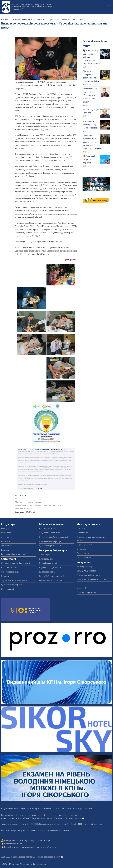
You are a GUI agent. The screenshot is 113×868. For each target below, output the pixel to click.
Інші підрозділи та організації (14, 554)
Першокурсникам (85, 545)
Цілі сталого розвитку (87, 592)
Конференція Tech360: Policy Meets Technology (90, 125)
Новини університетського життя (48, 505)
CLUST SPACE (84, 588)
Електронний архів (47, 572)
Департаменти (7, 537)
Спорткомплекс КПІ (10, 572)
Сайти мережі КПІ (47, 555)
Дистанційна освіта (48, 528)
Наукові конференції (48, 563)
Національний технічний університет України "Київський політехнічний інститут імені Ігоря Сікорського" (32, 7)
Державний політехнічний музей (15, 563)
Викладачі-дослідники (87, 571)
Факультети (6, 546)
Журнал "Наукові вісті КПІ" (51, 580)
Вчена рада (6, 533)
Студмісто (6, 576)
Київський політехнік (24, 509)
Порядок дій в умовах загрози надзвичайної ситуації (27, 840)
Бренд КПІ (42, 815)
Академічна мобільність (50, 533)
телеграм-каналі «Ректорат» (44, 847)
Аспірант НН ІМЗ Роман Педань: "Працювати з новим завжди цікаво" (90, 95)
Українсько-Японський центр (14, 580)
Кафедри (5, 550)
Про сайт (52, 815)
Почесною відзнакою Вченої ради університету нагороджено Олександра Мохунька (92, 142)
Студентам (82, 549)
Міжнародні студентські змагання (28, 502)
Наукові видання (46, 559)
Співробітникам (84, 558)
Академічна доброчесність (89, 575)
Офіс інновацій (8, 589)
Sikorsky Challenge (85, 566)
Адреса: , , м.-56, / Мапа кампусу (41, 818)
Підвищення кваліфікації (50, 541)
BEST (17, 499)
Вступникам (82, 533)
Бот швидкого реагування (58, 831)
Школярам (82, 528)
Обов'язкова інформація (26, 815)
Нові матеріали (76, 815)
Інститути (5, 541)
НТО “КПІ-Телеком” (10, 568)
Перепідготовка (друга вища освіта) (55, 537)
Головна (5, 19)
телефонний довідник (92, 824)
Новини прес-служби (23, 505)
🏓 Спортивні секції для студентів (89, 159)
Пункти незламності (13, 844)
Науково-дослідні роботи (50, 568)
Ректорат (5, 528)
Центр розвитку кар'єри (11, 585)
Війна (79, 584)
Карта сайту (63, 815)
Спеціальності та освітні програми (92, 579)
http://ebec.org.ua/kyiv (38, 488)
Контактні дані (8, 815)
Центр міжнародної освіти (51, 546)
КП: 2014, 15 (20, 496)
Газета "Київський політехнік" (52, 576)
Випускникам (83, 553)
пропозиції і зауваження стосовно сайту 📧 (45, 857)
